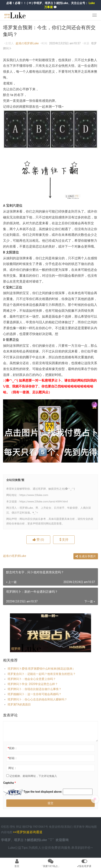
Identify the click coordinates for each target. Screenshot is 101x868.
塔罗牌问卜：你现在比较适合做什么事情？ (34, 689)
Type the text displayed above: (43, 792)
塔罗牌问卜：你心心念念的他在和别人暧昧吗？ (37, 699)
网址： (13, 768)
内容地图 (7, 832)
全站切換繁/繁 (15, 480)
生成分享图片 (86, 556)
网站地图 (91, 827)
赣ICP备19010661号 (35, 827)
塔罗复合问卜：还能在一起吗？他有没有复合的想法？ (42, 674)
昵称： (13, 748)
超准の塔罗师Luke (27, 43)
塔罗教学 (79, 827)
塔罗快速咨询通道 (29, 832)
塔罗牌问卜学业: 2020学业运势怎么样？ (33, 684)
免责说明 (55, 827)
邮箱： (13, 758)
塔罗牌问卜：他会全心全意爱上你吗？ (32, 679)
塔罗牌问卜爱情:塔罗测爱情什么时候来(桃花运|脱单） (41, 669)
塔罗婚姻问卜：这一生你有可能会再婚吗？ (34, 694)
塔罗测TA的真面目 (19, 704)
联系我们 (67, 827)
